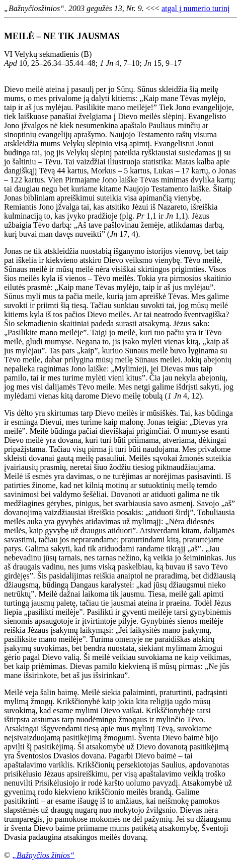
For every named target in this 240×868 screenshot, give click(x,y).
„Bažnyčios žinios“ (43, 855)
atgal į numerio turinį (196, 8)
